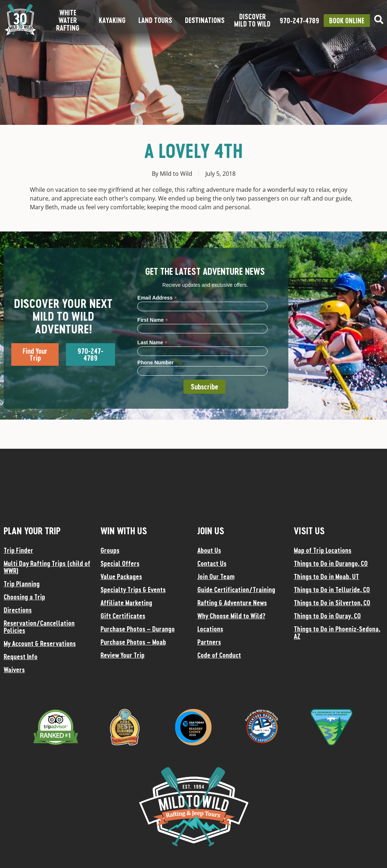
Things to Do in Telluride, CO (332, 590)
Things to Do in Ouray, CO (327, 616)
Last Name (152, 342)
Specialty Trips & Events (133, 590)
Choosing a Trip (24, 597)
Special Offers (120, 563)
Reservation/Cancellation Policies (39, 627)
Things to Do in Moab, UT (326, 576)
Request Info (21, 657)
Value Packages (121, 576)
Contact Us (212, 563)
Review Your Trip (123, 655)
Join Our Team (216, 576)
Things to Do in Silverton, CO (332, 603)
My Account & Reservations (40, 643)
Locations (210, 629)
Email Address (157, 298)
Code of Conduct (219, 655)
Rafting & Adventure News (232, 603)
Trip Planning (22, 584)
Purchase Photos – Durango (138, 629)
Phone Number (155, 362)
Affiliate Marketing (126, 603)
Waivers (14, 670)
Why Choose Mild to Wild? (231, 616)
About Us (209, 550)
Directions (18, 610)
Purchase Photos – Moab (133, 642)
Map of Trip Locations (323, 550)
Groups (110, 550)
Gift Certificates (123, 616)
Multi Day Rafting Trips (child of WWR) (47, 567)
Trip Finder (18, 550)
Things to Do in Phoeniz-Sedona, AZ (337, 633)
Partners (209, 642)
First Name (153, 320)
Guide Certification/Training (236, 590)
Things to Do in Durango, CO (331, 563)
